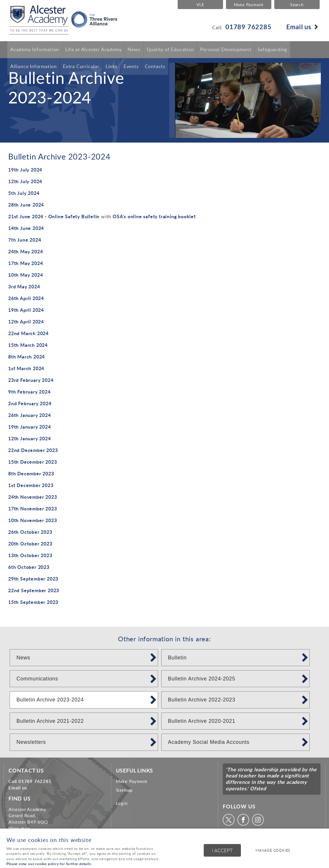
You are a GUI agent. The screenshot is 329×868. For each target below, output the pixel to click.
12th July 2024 (25, 181)
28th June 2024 (26, 205)
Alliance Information (34, 67)
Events (131, 67)
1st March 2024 (26, 368)
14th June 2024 (26, 228)
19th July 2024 (25, 170)
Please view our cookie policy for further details (49, 864)
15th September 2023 (33, 602)
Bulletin (177, 658)
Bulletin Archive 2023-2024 (50, 700)
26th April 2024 (26, 298)
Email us (299, 27)
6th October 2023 (29, 567)
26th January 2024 (30, 415)
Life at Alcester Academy (93, 50)
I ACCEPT (222, 851)
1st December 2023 (31, 485)
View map (19, 828)
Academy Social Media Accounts (209, 742)
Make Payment (248, 4)
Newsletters (31, 742)
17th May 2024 (25, 263)
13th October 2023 (30, 555)
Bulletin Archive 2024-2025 (202, 679)
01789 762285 (249, 27)
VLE (200, 4)
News (134, 50)
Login (122, 803)
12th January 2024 (30, 438)
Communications (37, 679)
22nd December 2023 (33, 450)
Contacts (155, 67)
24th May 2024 (25, 251)
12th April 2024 (26, 322)
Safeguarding (273, 50)
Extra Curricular (81, 67)
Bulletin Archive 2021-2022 (50, 721)
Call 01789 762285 (30, 781)
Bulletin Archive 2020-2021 (202, 721)
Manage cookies (273, 850)
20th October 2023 (30, 544)
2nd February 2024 (30, 403)
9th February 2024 (29, 392)
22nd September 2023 (34, 590)
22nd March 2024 (28, 333)
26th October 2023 (30, 532)
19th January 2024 (30, 427)
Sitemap (124, 790)
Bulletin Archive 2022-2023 (202, 700)
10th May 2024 (25, 275)
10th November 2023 (32, 520)
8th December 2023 (31, 473)
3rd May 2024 (24, 286)
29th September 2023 (33, 579)
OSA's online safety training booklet (154, 216)
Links (112, 67)
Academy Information (35, 50)
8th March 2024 (26, 357)
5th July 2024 (24, 193)
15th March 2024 (28, 345)
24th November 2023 (32, 497)
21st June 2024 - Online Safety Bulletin (54, 216)
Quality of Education (170, 50)
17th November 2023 (32, 509)
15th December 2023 (32, 462)
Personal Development (226, 50)
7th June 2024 (25, 240)
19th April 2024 (26, 310)
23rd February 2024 (31, 380)
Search (297, 4)
